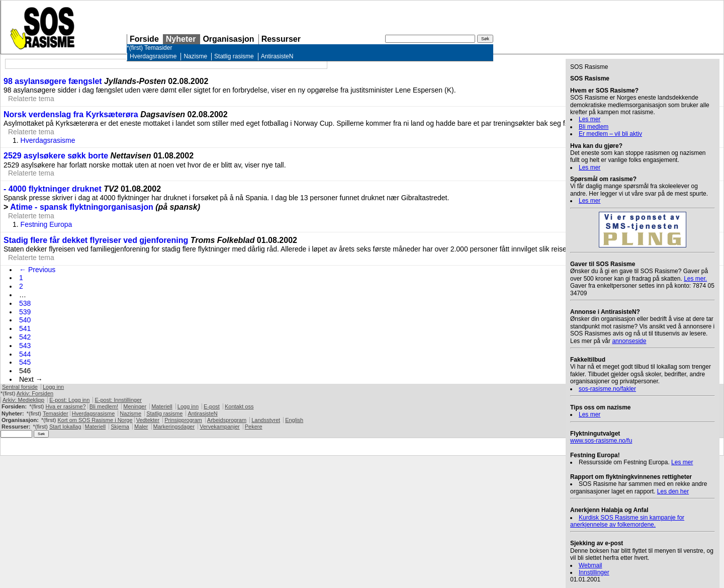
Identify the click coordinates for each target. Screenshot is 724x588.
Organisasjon (228, 39)
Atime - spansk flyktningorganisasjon (82, 207)
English (294, 420)
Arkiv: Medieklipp (23, 400)
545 (25, 362)
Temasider (158, 48)
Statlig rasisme (234, 56)
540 (25, 320)
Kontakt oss (239, 406)
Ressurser (281, 39)
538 (25, 303)
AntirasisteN (277, 56)
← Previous (37, 270)
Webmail (590, 565)
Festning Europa (47, 224)
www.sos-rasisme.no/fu (601, 441)
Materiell (162, 406)
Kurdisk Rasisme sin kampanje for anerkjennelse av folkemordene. (627, 521)
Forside (144, 39)
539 (25, 312)
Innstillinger (594, 572)
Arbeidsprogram (227, 420)
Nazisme (195, 56)
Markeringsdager (174, 427)
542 (25, 337)
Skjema (120, 427)
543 (25, 346)
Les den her (673, 491)
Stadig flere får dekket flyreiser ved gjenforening (96, 240)
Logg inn (53, 387)
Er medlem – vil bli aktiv (610, 134)
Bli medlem (594, 127)
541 (25, 328)
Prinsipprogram (183, 420)
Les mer (590, 119)
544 (25, 354)
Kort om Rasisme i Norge (95, 420)
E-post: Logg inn (69, 400)
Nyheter (181, 39)
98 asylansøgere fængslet (53, 81)
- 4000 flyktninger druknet (54, 189)
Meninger (135, 406)
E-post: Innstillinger (118, 400)
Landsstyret (266, 420)
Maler (141, 427)
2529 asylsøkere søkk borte (56, 156)
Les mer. (695, 279)
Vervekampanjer (220, 427)
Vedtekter (148, 420)
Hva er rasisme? (66, 406)
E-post (212, 406)
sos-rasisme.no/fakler (607, 389)
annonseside (629, 341)
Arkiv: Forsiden (35, 393)
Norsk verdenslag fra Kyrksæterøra (71, 114)
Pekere (254, 427)
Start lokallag (65, 427)
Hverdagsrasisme (153, 56)
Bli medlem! (104, 406)
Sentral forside (20, 387)
